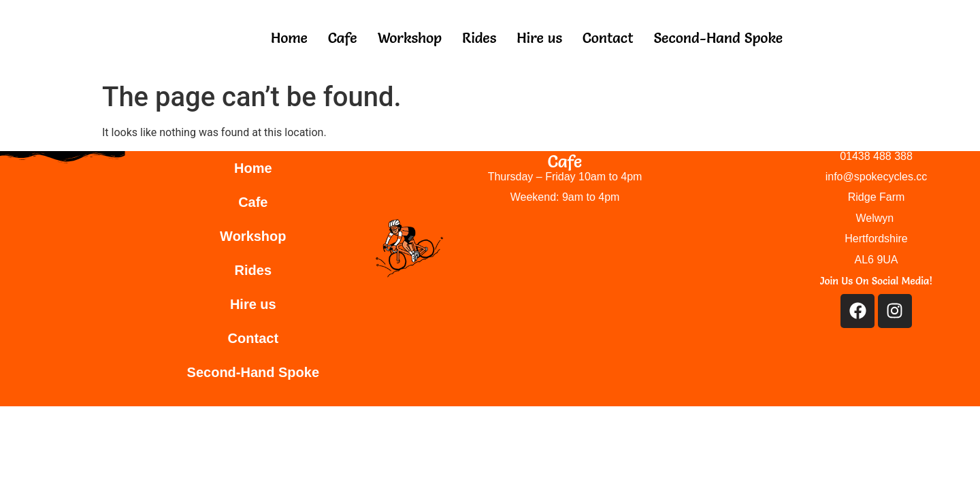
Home (289, 38)
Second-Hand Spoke (718, 38)
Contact (608, 38)
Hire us (539, 38)
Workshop (410, 38)
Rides (479, 38)
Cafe (343, 38)
